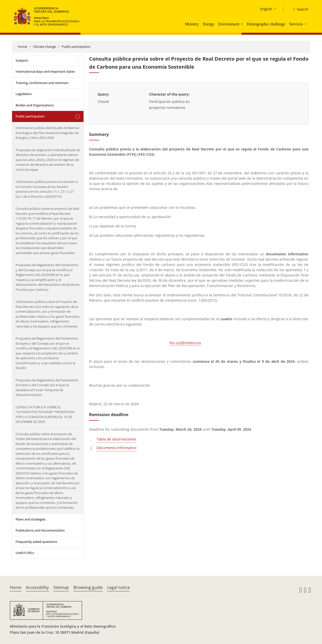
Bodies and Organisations (35, 105)
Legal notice (118, 587)
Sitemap (61, 587)
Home (23, 47)
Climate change (44, 47)
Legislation (24, 94)
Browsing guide (88, 587)
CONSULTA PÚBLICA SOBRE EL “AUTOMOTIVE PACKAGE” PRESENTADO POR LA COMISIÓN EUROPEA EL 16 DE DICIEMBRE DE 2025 (45, 414)
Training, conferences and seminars (42, 83)
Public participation (76, 47)
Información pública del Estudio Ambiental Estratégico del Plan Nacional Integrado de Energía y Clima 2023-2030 (47, 133)
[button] (243, 24)
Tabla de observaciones (116, 439)
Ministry (192, 24)
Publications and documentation (40, 530)
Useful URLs (25, 553)
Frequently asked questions (36, 542)
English (266, 9)
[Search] (299, 9)
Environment (229, 24)
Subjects (22, 60)
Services (296, 24)
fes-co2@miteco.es (185, 343)
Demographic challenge (266, 24)
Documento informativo (116, 448)
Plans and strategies (31, 519)
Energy (209, 24)
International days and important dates (45, 71)
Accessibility (37, 587)
